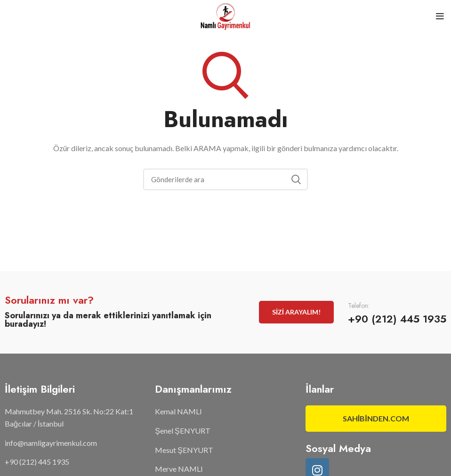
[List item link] (75, 443)
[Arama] (225, 179)
